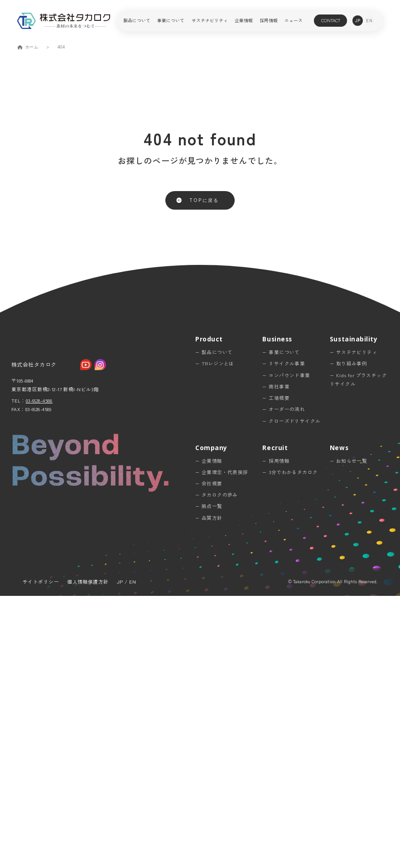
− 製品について (214, 625)
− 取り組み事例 (348, 636)
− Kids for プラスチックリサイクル (358, 652)
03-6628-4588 (39, 693)
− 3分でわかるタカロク (290, 744)
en (369, 20)
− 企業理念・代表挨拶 (222, 744)
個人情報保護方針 (88, 854)
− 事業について (281, 625)
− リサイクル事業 (284, 636)
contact (331, 20)
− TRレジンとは (215, 636)
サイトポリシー (41, 854)
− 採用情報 (276, 733)
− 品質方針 (209, 790)
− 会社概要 (209, 755)
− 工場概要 (276, 670)
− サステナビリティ (354, 625)
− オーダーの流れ (284, 682)
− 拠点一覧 (209, 779)
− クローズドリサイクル (291, 693)
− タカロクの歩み (217, 767)
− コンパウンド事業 (286, 647)
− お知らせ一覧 (348, 733)
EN (133, 854)
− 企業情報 (209, 733)
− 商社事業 (276, 659)
